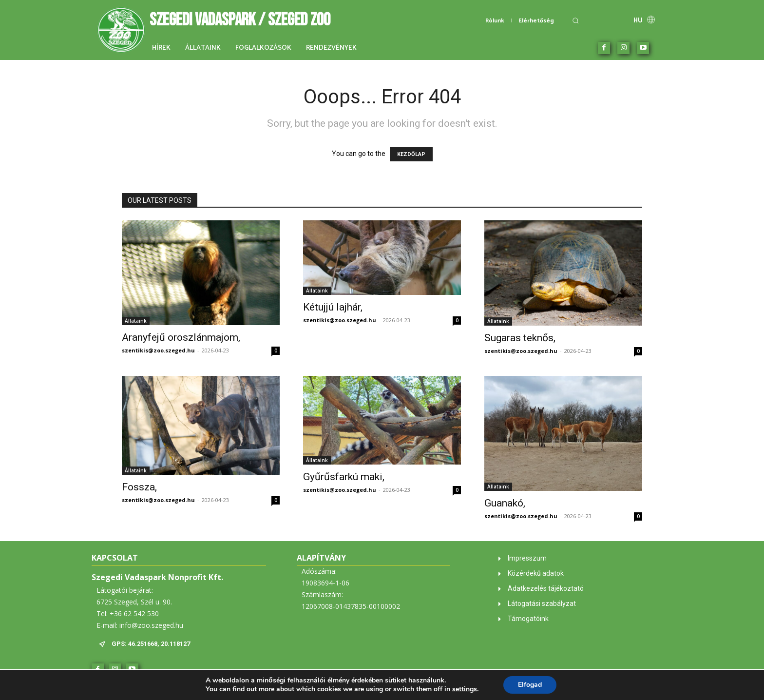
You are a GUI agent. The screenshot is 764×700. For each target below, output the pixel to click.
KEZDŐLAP (411, 154)
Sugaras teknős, (520, 338)
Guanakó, (505, 503)
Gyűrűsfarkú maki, (344, 477)
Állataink (136, 321)
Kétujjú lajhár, (333, 307)
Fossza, (139, 487)
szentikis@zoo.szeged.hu (158, 350)
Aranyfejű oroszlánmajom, (181, 337)
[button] (575, 20)
